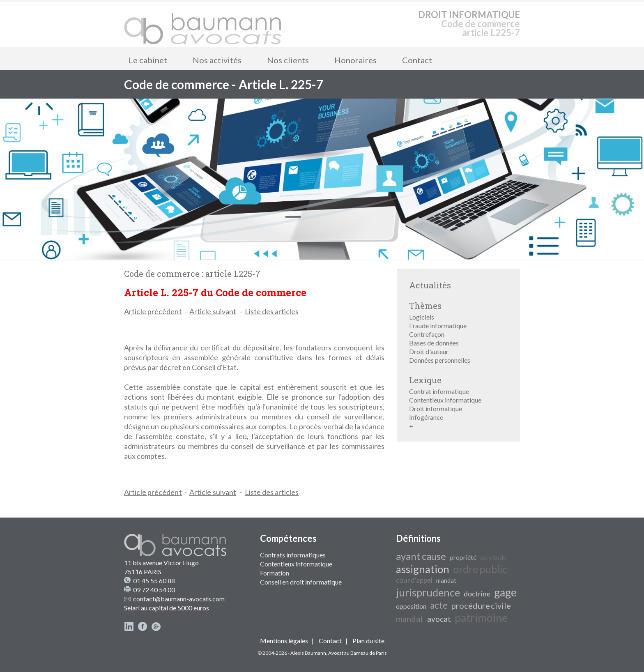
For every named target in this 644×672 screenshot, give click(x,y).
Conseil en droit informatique (301, 582)
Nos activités (217, 60)
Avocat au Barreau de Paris (358, 653)
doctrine (477, 594)
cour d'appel (414, 580)
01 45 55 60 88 (154, 581)
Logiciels (422, 317)
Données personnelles (440, 360)
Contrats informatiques (293, 555)
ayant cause (421, 556)
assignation (423, 569)
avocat (439, 619)
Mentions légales (284, 641)
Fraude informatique (438, 326)
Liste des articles (272, 311)
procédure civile (481, 605)
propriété (463, 557)
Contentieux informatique (445, 400)
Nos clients (288, 60)
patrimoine (481, 618)
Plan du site (368, 641)
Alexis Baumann (308, 653)
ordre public (480, 569)
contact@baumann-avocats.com (179, 599)
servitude (493, 557)
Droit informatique (436, 408)
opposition (411, 606)
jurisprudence (428, 592)
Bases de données (434, 343)
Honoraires (355, 60)
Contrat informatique (439, 391)
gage (505, 592)
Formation (275, 573)
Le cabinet (148, 60)
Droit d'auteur (429, 351)
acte (439, 605)
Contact (417, 60)
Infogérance (426, 417)
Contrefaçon (427, 334)
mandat (446, 581)
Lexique (425, 380)
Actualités (430, 285)
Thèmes (425, 306)
